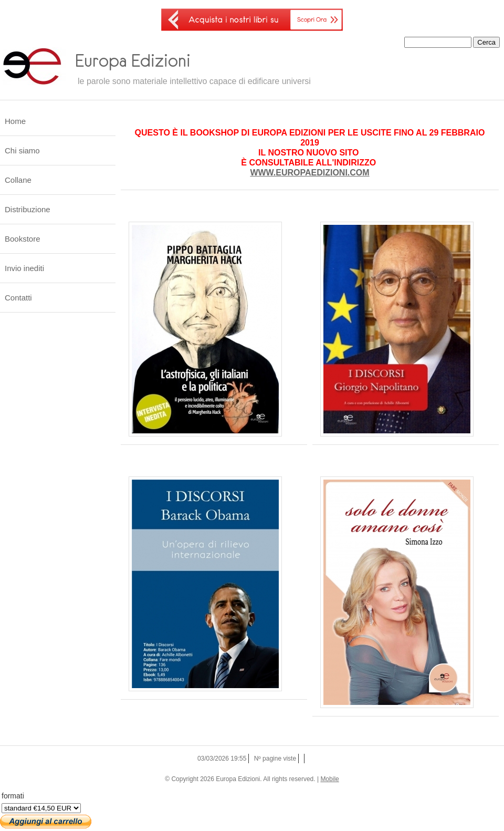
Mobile (329, 779)
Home (15, 121)
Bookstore (23, 239)
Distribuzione (28, 209)
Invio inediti (24, 268)
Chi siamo (22, 150)
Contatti (18, 298)
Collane (18, 180)
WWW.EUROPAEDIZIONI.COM (309, 173)
